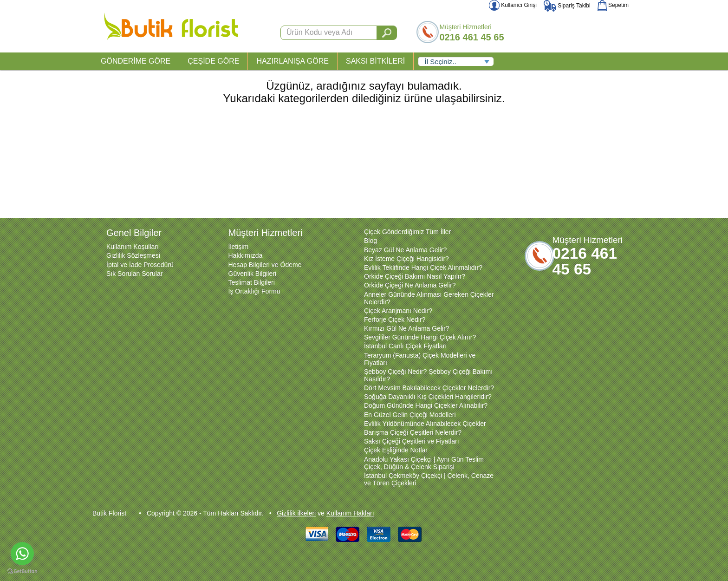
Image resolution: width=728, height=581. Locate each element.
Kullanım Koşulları (133, 247)
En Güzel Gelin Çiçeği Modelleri (410, 415)
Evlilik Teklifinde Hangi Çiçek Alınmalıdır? (423, 268)
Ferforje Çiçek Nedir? (395, 320)
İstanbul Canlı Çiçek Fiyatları (405, 346)
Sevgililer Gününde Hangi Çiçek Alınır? (420, 337)
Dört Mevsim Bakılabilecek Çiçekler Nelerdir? (429, 388)
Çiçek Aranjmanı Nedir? (398, 311)
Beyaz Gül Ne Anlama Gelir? (405, 250)
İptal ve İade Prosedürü (140, 265)
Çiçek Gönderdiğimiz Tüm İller (407, 232)
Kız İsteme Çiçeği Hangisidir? (406, 259)
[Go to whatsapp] (22, 554)
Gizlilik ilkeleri (296, 513)
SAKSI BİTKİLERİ (375, 61)
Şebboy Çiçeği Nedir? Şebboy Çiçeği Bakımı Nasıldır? (428, 375)
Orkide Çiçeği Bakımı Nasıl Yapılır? (415, 276)
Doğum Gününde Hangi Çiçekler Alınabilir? (426, 405)
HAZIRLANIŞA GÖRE (292, 61)
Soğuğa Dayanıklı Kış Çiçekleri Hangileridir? (428, 397)
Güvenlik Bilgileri (252, 274)
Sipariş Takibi (567, 6)
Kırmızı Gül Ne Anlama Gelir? (407, 328)
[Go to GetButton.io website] (22, 571)
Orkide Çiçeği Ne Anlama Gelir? (410, 285)
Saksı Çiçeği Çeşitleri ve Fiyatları (412, 441)
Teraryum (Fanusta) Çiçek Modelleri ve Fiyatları (420, 359)
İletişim (239, 247)
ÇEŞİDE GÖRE (213, 61)
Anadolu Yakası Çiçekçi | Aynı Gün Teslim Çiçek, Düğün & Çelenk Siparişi (424, 463)
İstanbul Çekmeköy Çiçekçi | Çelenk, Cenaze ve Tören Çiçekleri (429, 479)
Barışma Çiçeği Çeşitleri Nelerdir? (413, 432)
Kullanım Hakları (350, 513)
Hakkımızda (246, 255)
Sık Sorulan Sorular (134, 274)
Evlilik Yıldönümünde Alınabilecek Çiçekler (425, 424)
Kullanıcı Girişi (513, 5)
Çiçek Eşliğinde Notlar (396, 450)
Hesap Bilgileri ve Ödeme (265, 265)
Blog (370, 241)
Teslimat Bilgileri (252, 282)
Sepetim (613, 5)
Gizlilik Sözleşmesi (133, 255)
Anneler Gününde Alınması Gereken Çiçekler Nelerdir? (429, 298)
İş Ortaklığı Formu (254, 291)
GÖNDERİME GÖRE (136, 61)
